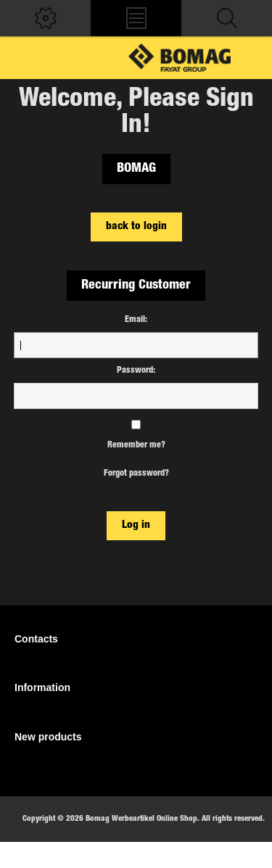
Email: (136, 320)
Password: (136, 371)
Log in (136, 525)
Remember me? (136, 445)
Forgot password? (136, 474)
